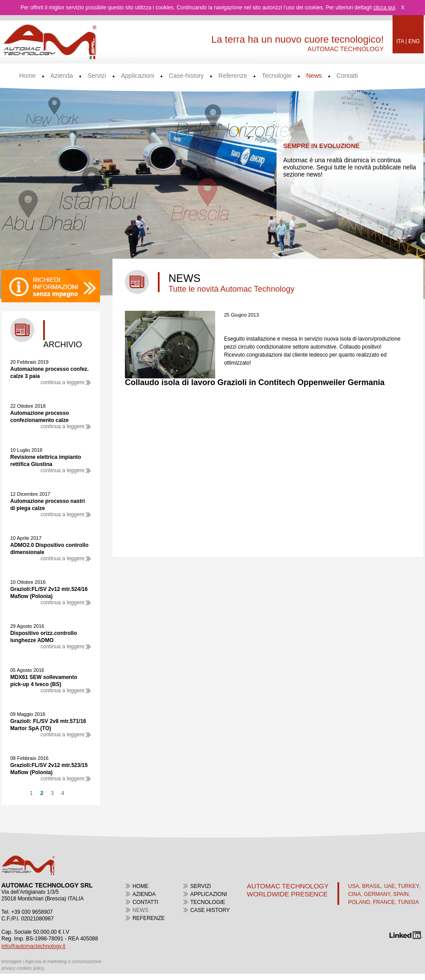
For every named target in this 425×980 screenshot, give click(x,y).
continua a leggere (66, 383)
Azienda (62, 76)
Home (27, 76)
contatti (145, 902)
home (140, 886)
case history (210, 910)
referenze (149, 918)
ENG (414, 41)
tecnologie (208, 902)
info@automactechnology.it (33, 946)
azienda (144, 894)
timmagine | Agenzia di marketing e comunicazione (51, 962)
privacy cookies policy (23, 968)
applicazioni (209, 894)
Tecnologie (277, 76)
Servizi (97, 76)
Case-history (186, 76)
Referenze (233, 76)
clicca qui (384, 8)
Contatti (347, 76)
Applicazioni (138, 76)
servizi (200, 886)
